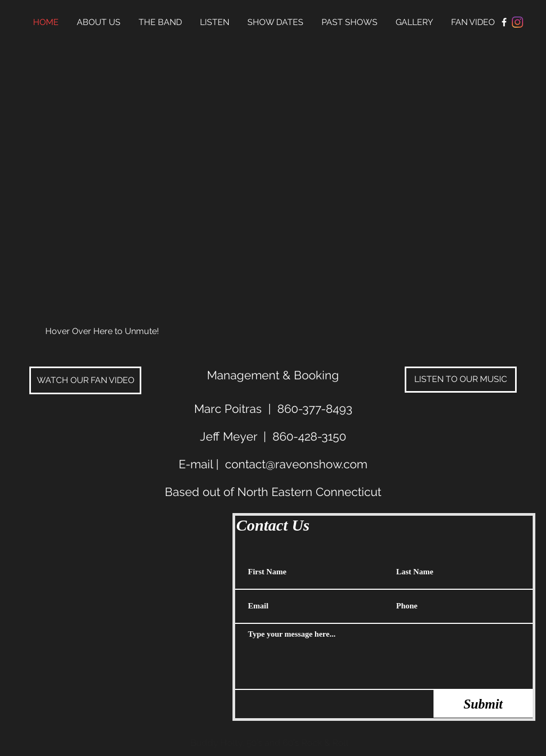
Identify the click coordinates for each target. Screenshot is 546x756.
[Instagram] (517, 22)
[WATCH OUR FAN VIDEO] (85, 380)
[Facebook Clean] (504, 22)
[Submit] (483, 704)
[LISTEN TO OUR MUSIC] (461, 380)
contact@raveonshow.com (296, 464)
